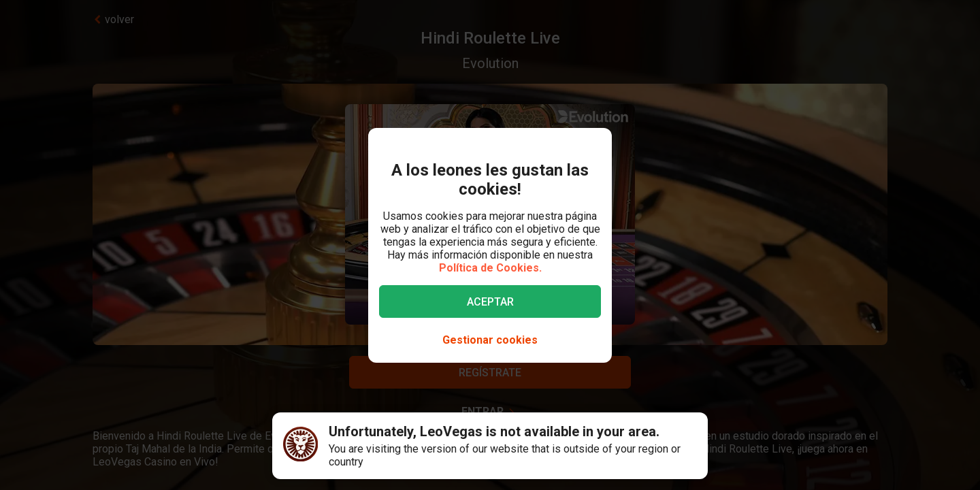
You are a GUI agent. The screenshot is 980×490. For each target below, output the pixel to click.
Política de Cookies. (490, 268)
